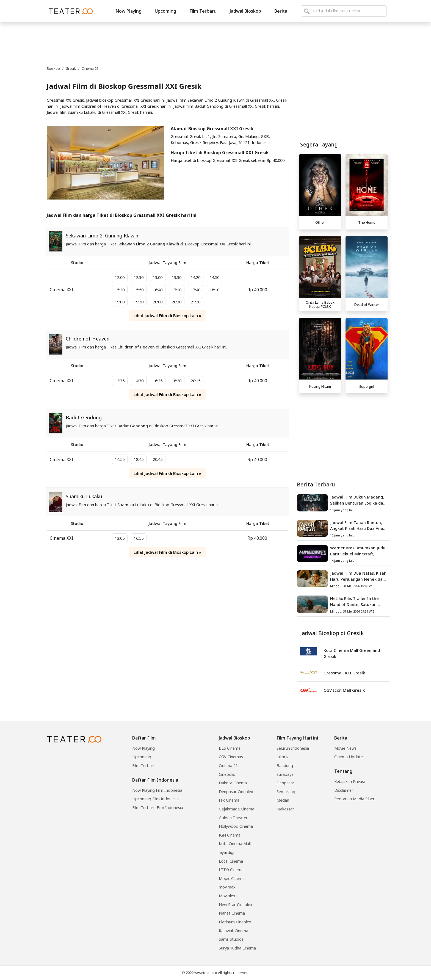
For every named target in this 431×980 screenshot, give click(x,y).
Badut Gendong (84, 417)
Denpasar (285, 783)
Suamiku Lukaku (84, 496)
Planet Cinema (232, 913)
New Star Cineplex (236, 905)
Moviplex (227, 896)
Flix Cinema (229, 800)
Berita (281, 11)
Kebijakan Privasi (350, 781)
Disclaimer (344, 790)
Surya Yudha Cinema (237, 948)
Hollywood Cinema (236, 826)
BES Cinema (230, 748)
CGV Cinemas (231, 757)
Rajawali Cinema (234, 931)
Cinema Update (349, 757)
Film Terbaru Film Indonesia (158, 808)
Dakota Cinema (233, 783)
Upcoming (165, 11)
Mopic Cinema (232, 878)
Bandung (285, 766)
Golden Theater (233, 818)
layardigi (226, 852)
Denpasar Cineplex (236, 792)
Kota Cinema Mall (235, 844)
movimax (227, 887)
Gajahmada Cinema (237, 809)
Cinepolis (227, 774)
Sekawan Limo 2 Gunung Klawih (148, 244)
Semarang (286, 792)
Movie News (345, 748)
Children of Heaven (88, 339)
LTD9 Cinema (231, 870)
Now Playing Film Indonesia (157, 790)
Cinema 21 (228, 766)
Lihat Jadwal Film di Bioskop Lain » (167, 315)
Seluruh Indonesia (293, 748)
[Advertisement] (343, 434)
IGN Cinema (230, 835)
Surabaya (285, 774)
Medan (283, 800)
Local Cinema (231, 861)
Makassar (285, 809)
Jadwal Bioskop (245, 11)
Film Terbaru (203, 11)
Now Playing (129, 11)
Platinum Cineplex (235, 922)
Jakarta (283, 757)
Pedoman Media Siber (354, 799)
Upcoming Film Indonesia (155, 799)
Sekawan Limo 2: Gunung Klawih (102, 236)
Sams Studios (231, 939)
